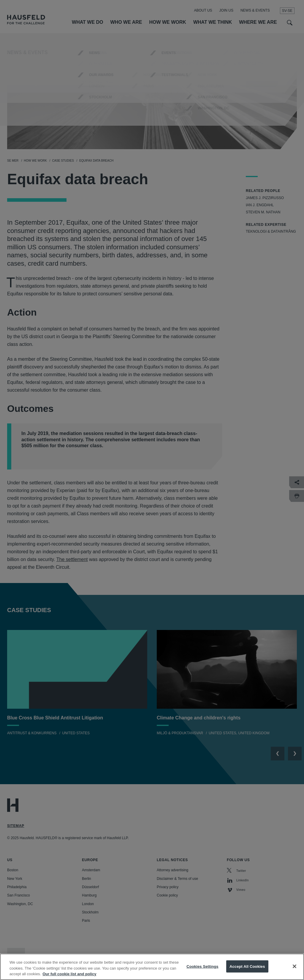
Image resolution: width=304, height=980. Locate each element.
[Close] (294, 967)
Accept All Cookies (247, 967)
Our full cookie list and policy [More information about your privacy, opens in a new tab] (69, 975)
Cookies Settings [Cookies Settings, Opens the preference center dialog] (202, 967)
